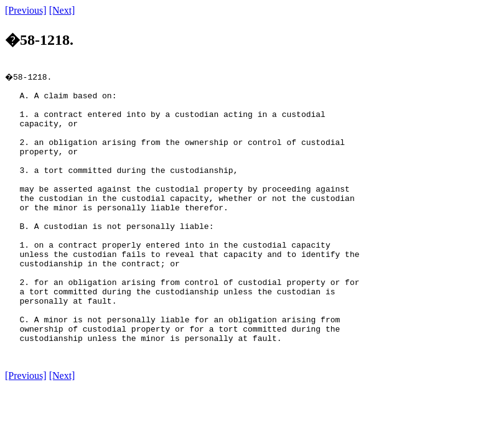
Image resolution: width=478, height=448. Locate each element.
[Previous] (26, 10)
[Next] (62, 10)
